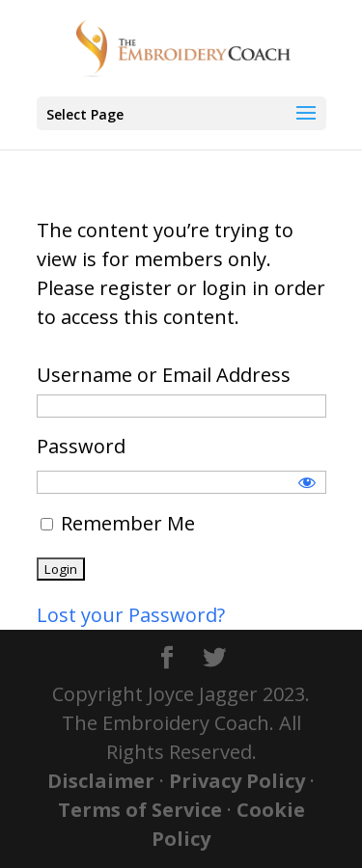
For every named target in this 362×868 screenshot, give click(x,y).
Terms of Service (140, 810)
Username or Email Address (164, 375)
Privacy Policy (237, 781)
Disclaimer (101, 781)
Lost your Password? (131, 615)
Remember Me (118, 523)
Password (81, 446)
